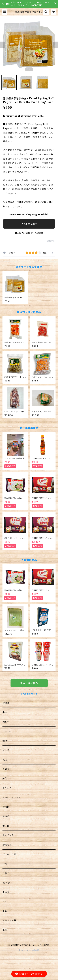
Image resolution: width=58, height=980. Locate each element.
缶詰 (5, 911)
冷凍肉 (6, 807)
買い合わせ (8, 750)
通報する (51, 241)
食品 (5, 760)
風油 (5, 930)
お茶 (5, 864)
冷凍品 (6, 703)
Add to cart (29, 224)
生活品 (6, 892)
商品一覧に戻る (29, 683)
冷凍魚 (6, 816)
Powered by (29, 950)
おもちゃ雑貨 (9, 920)
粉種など (7, 845)
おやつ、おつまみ (12, 797)
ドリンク (7, 788)
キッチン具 (8, 835)
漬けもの (7, 883)
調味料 (6, 722)
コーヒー (7, 731)
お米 (5, 902)
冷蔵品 (6, 769)
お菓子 (6, 873)
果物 (5, 712)
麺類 (5, 741)
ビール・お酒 (9, 854)
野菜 (5, 779)
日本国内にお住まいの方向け (29, 233)
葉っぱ (6, 826)
